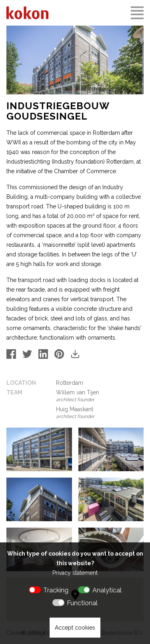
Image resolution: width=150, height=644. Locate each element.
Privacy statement (75, 573)
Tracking (56, 590)
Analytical (107, 590)
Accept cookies (75, 628)
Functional (82, 603)
